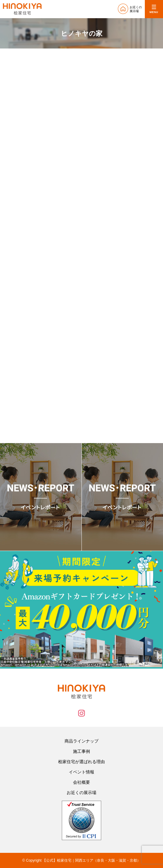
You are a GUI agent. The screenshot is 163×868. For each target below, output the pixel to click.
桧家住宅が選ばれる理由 (81, 762)
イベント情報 (81, 772)
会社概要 (81, 782)
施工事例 (81, 751)
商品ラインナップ (81, 741)
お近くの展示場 (81, 793)
